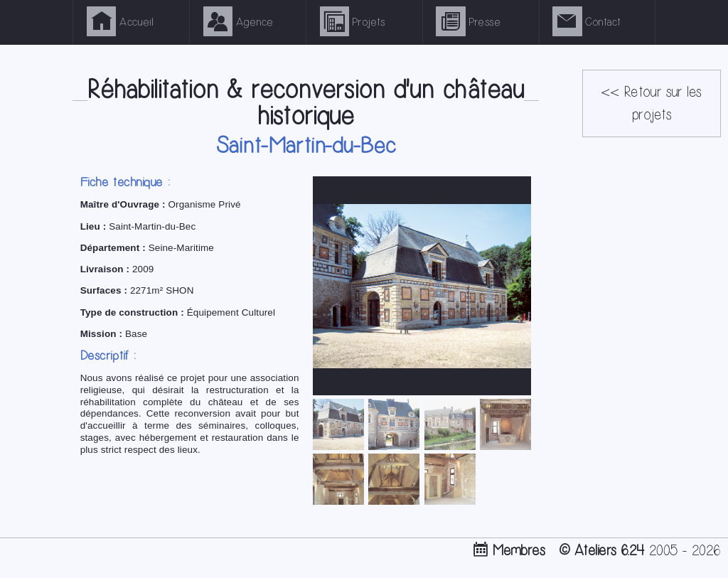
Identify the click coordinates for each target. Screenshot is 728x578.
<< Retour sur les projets (651, 103)
